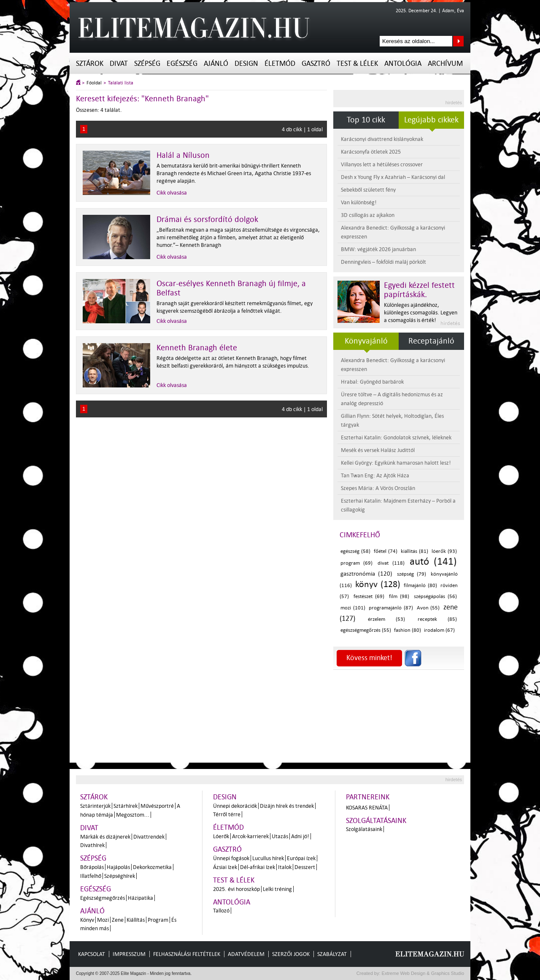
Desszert (305, 867)
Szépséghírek (120, 876)
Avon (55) (428, 608)
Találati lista (121, 83)
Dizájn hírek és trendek (287, 806)
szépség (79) (412, 574)
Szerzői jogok (291, 954)
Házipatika (140, 898)
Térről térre (227, 814)
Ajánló (216, 64)
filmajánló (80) (420, 586)
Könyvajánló (366, 341)
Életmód (280, 64)
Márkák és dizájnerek (105, 837)
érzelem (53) (387, 619)
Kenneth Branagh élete (197, 348)
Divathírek (92, 845)
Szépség (147, 64)
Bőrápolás (92, 867)
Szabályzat (332, 954)
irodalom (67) (439, 630)
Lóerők (221, 836)
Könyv (87, 920)
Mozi (103, 920)
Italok (285, 867)
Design (246, 64)
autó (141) (433, 562)
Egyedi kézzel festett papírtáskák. (419, 290)
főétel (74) (386, 551)
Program (158, 920)
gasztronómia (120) (366, 574)
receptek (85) (437, 619)
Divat (119, 64)
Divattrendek (149, 837)
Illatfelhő (91, 876)
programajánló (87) (391, 608)
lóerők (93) (444, 551)
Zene (118, 920)
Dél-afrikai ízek (258, 867)
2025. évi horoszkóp (236, 889)
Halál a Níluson (183, 155)
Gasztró (316, 64)
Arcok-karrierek (250, 836)
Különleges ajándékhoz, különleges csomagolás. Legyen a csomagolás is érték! (421, 313)
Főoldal (94, 83)
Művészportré (157, 806)
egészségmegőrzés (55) (366, 630)
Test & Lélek (357, 64)
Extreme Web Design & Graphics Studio (423, 973)
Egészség (182, 64)
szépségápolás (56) (436, 597)
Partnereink (368, 797)
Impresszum (129, 954)
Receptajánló (431, 341)
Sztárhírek (126, 806)
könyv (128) (378, 584)
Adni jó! (300, 836)
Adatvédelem (246, 954)
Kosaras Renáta (367, 808)
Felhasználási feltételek (187, 954)
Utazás (280, 836)
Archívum (445, 64)
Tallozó (221, 911)
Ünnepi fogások (231, 858)
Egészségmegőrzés (103, 898)
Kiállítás (136, 920)
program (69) (356, 563)
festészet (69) (369, 597)
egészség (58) (355, 551)
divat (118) (391, 563)
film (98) (399, 597)
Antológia (403, 64)
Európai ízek (301, 858)
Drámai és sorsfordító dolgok (207, 219)
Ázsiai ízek (225, 867)
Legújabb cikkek (431, 120)
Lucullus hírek (268, 858)
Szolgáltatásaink (376, 821)
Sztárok (90, 64)
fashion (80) (408, 630)
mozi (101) (353, 608)
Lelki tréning (277, 889)
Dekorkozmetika (152, 867)
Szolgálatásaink (364, 829)
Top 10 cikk (366, 120)
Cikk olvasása (172, 193)
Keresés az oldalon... (458, 41)
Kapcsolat (92, 954)
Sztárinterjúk (95, 806)
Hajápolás (118, 867)
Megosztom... (133, 815)
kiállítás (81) (414, 551)
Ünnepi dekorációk (235, 806)
